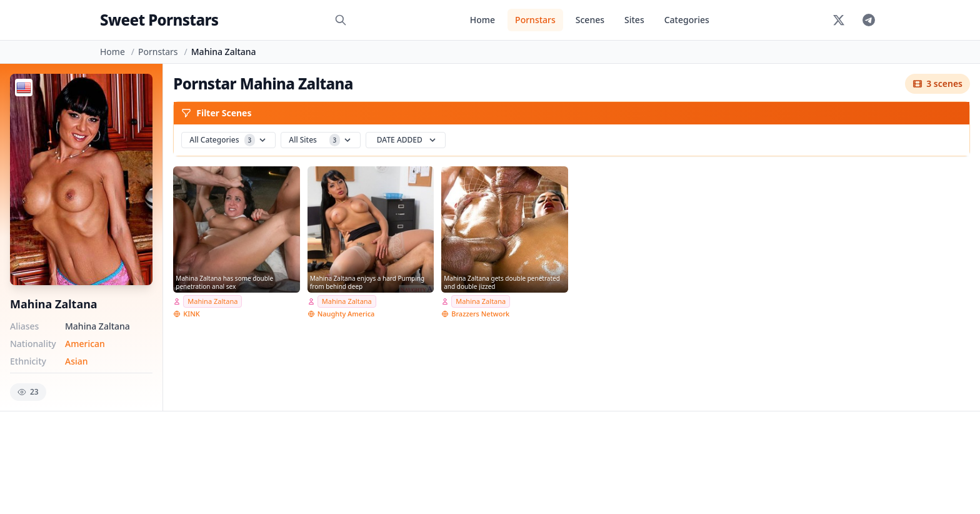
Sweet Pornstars (159, 20)
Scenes (590, 20)
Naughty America (346, 314)
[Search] (341, 20)
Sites (634, 20)
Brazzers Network (480, 314)
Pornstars (535, 20)
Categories (687, 20)
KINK (191, 314)
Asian (77, 361)
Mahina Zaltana (212, 301)
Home (482, 20)
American (85, 344)
